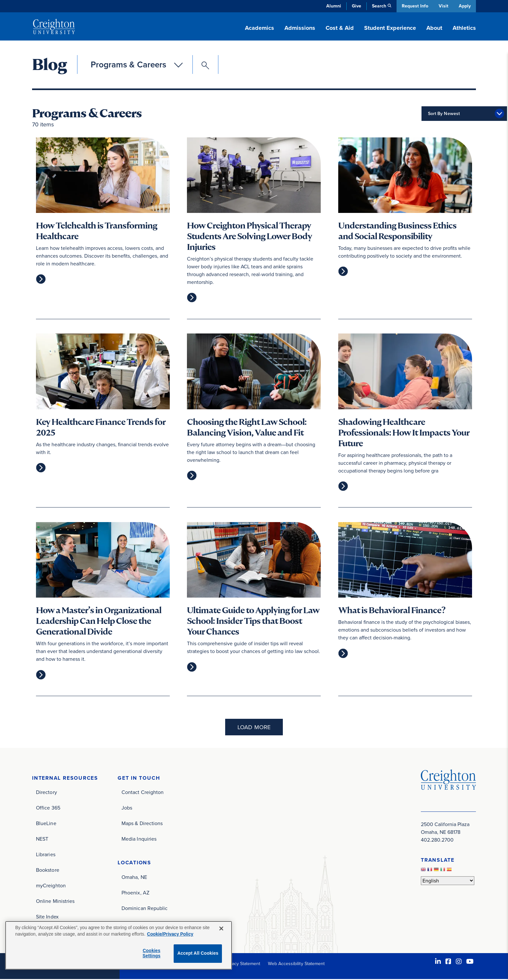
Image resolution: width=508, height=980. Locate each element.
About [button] (434, 28)
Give (356, 6)
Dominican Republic (144, 909)
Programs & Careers (128, 64)
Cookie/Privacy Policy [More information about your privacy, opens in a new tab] (170, 934)
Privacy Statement (242, 964)
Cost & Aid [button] (340, 28)
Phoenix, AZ (135, 893)
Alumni (333, 6)
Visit (443, 6)
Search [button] (378, 6)
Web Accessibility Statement (296, 964)
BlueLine (46, 824)
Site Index (47, 917)
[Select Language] (448, 881)
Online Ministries (55, 902)
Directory (46, 793)
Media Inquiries (139, 840)
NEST (42, 840)
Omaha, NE (134, 878)
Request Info (414, 6)
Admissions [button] (300, 28)
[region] (119, 945)
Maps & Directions (142, 824)
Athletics (464, 28)
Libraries (46, 855)
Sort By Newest (412, 114)
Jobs (127, 808)
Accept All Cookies (198, 953)
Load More (254, 728)
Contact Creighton (143, 793)
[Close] (221, 928)
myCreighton (51, 886)
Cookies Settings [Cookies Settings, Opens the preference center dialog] (151, 953)
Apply (465, 6)
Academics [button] (260, 28)
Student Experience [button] (390, 28)
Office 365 (48, 808)
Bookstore (48, 871)
